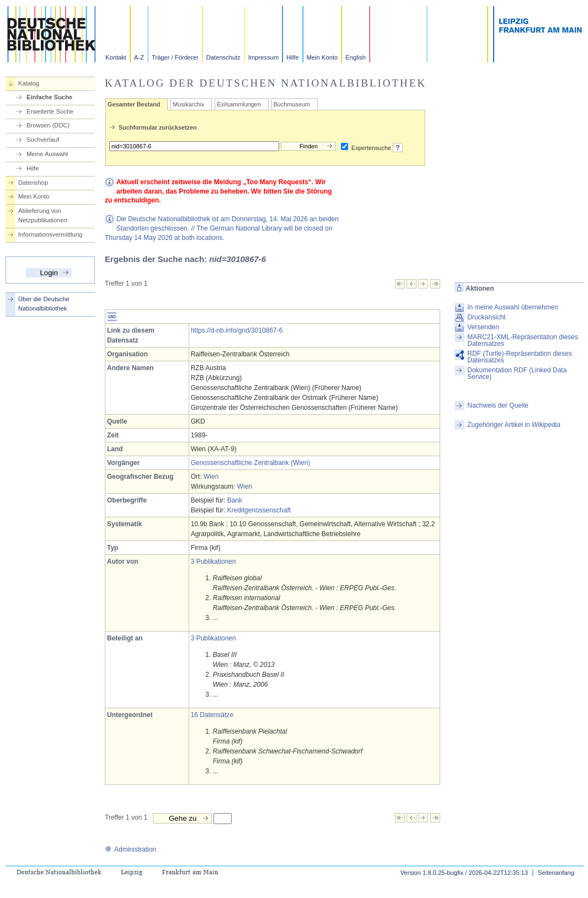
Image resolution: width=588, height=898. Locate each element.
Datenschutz (223, 57)
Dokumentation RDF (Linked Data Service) (517, 373)
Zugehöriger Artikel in (514, 425)
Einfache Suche (49, 97)
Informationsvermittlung (50, 234)
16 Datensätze (212, 715)
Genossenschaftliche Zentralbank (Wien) (251, 463)
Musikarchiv (188, 104)
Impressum (263, 57)
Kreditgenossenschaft (259, 510)
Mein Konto (322, 57)
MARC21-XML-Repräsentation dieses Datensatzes (523, 340)
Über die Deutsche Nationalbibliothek (44, 304)
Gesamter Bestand (134, 104)
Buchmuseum (292, 104)
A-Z (139, 57)
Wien (211, 477)
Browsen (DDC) (48, 125)
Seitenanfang (556, 873)
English (356, 57)
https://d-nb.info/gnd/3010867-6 (237, 330)
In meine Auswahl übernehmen (513, 307)
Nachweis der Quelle (498, 405)
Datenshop (33, 183)
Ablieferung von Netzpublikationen (43, 215)
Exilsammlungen (239, 104)
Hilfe (292, 57)
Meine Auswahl (47, 154)
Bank (235, 500)
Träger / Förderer (175, 57)
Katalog (29, 83)
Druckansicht (486, 317)
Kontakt (116, 57)
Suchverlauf (43, 140)
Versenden (483, 327)
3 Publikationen (213, 562)
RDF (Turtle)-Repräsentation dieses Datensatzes (520, 357)
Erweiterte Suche (50, 111)
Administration (130, 849)
